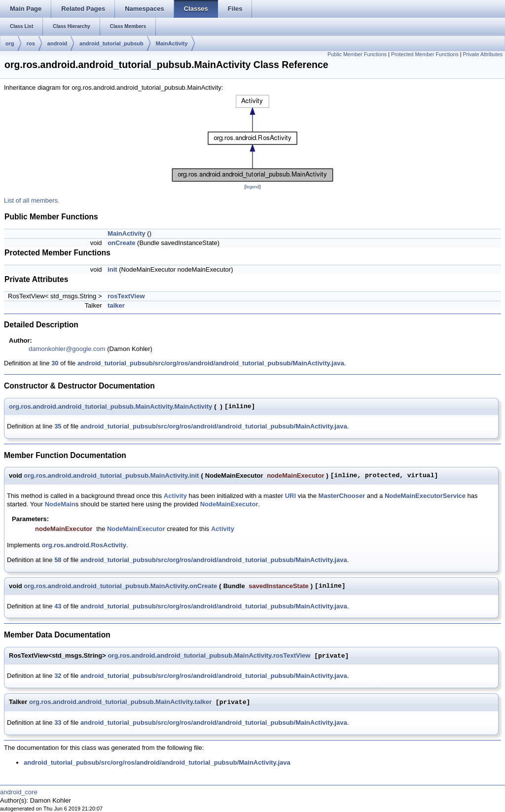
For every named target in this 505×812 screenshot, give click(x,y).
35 (58, 426)
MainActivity (172, 43)
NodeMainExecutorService (425, 496)
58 (58, 560)
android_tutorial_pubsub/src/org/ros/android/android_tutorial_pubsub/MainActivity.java (211, 363)
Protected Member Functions (425, 54)
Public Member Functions (357, 54)
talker (116, 305)
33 (58, 723)
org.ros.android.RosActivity (84, 545)
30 (55, 363)
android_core (19, 792)
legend (252, 187)
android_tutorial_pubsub (111, 43)
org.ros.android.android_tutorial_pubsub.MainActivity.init (111, 476)
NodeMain (60, 504)
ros (31, 43)
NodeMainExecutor (229, 504)
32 (58, 676)
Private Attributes (483, 54)
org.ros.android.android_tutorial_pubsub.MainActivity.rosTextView (209, 656)
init (112, 269)
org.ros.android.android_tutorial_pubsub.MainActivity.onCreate (120, 586)
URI (290, 496)
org (10, 43)
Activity (175, 496)
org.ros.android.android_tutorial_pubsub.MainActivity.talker (120, 702)
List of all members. (32, 200)
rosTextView (126, 296)
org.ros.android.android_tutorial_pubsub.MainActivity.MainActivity (110, 406)
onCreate (121, 243)
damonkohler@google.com (67, 349)
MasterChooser (342, 496)
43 (58, 606)
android (57, 43)
